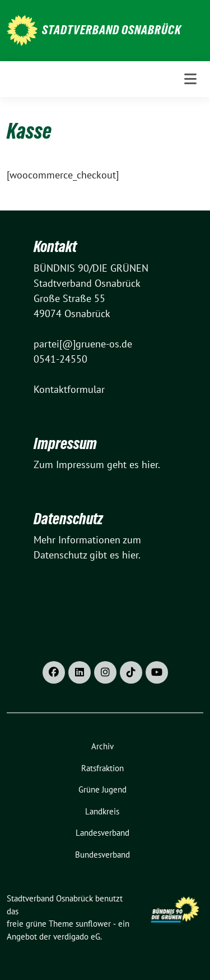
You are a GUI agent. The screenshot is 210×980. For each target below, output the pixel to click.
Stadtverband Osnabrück (112, 30)
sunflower (93, 924)
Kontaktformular (69, 389)
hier (150, 464)
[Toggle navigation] (190, 79)
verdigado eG (77, 937)
